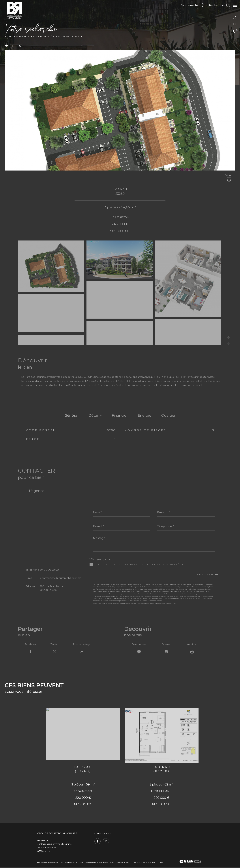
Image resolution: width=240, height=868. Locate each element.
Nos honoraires (91, 863)
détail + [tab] (95, 416)
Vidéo (229, 175)
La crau (56, 36)
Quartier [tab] (168, 416)
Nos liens (137, 863)
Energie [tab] (144, 416)
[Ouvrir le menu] (235, 5)
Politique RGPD (149, 863)
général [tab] (71, 416)
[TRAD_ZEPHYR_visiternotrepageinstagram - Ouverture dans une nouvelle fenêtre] (105, 842)
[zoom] (51, 291)
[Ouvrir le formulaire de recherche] (218, 5)
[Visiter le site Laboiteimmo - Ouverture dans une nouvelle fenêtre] (190, 863)
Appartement (70, 36)
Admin (129, 863)
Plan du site (104, 863)
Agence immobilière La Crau (20, 36)
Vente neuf (44, 36)
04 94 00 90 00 (49, 570)
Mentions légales (117, 863)
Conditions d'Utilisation (151, 603)
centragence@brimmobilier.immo (61, 578)
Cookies (160, 863)
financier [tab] (120, 416)
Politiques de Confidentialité (129, 603)
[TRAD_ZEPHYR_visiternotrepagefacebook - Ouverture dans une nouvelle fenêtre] (97, 842)
